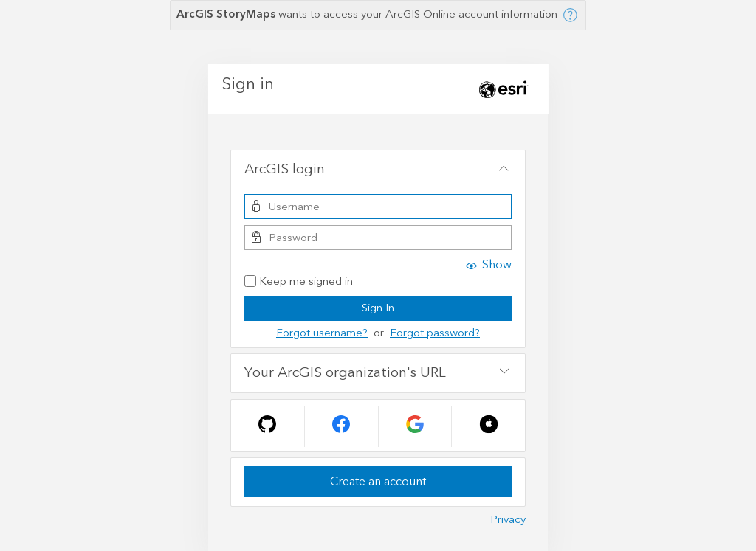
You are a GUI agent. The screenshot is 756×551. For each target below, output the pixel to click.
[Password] (378, 238)
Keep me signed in (299, 282)
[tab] (378, 170)
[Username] (378, 207)
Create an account (378, 482)
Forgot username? (322, 333)
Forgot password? (435, 333)
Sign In (378, 308)
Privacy (508, 520)
